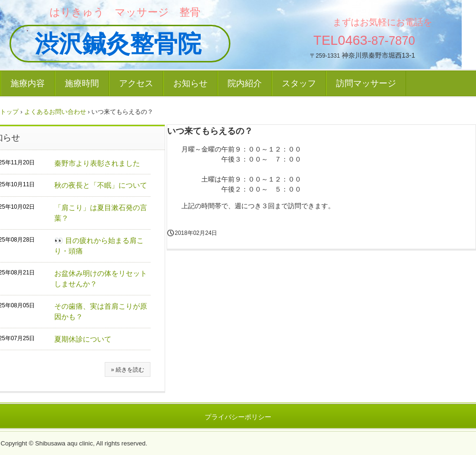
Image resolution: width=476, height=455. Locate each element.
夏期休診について (83, 339)
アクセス (136, 83)
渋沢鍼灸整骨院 (106, 44)
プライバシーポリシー (238, 417)
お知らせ (190, 83)
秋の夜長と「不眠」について (101, 185)
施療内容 (28, 83)
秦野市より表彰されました (97, 163)
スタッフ (299, 83)
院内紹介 (245, 83)
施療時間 (82, 83)
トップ (9, 112)
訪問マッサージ (366, 83)
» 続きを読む (128, 370)
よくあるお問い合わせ (55, 112)
